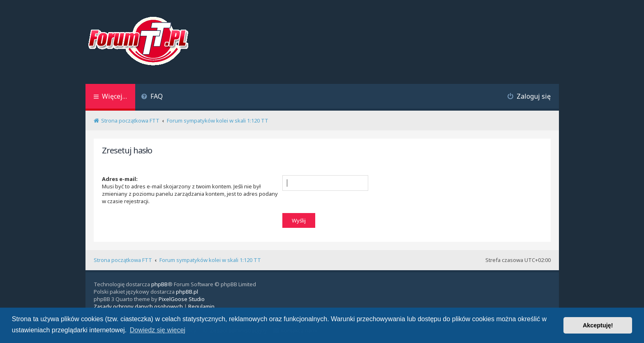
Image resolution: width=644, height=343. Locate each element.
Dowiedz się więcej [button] (158, 330)
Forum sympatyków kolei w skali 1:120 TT (210, 260)
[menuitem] (152, 97)
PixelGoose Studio (182, 299)
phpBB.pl (187, 292)
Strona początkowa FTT (123, 260)
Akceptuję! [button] (598, 325)
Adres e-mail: (120, 179)
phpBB (159, 284)
